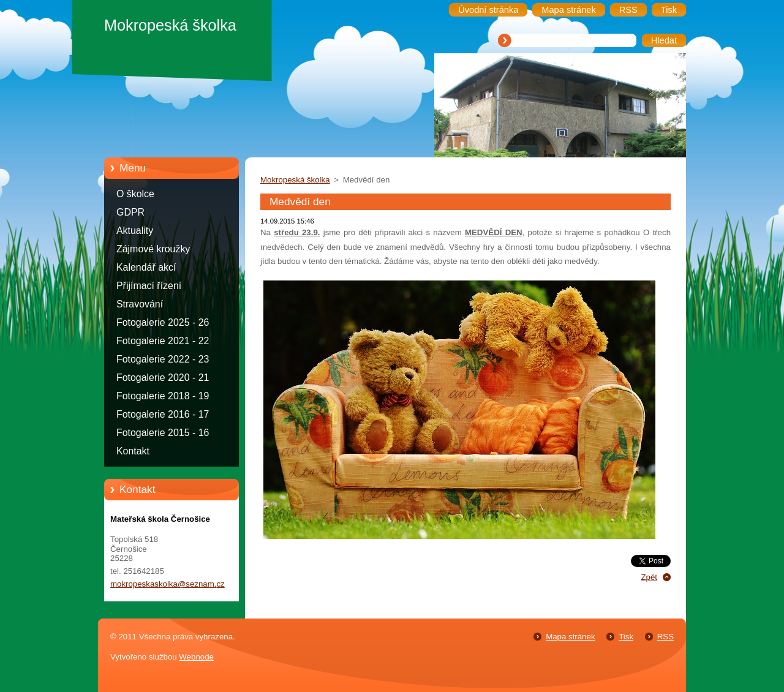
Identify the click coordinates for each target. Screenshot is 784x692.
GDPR (130, 212)
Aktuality (135, 231)
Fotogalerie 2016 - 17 (163, 414)
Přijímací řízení (149, 286)
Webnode (196, 657)
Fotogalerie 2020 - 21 (163, 378)
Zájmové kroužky (153, 249)
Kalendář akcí (146, 267)
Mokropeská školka (295, 180)
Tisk (626, 637)
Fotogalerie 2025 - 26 (163, 322)
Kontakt (133, 451)
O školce (135, 194)
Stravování (140, 304)
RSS (665, 637)
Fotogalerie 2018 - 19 (163, 396)
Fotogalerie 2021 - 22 (163, 341)
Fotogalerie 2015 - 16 (163, 433)
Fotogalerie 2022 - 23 (163, 359)
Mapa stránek (570, 637)
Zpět (649, 577)
